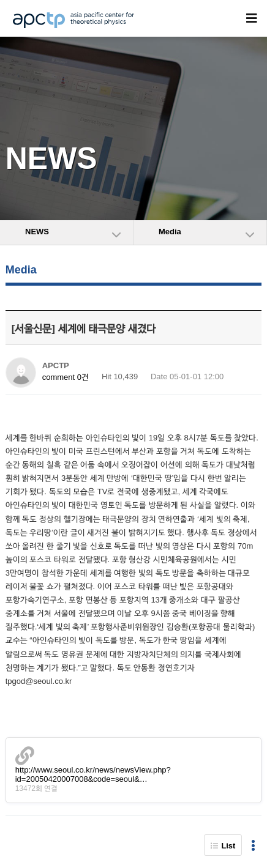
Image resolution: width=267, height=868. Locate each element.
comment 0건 (66, 377)
